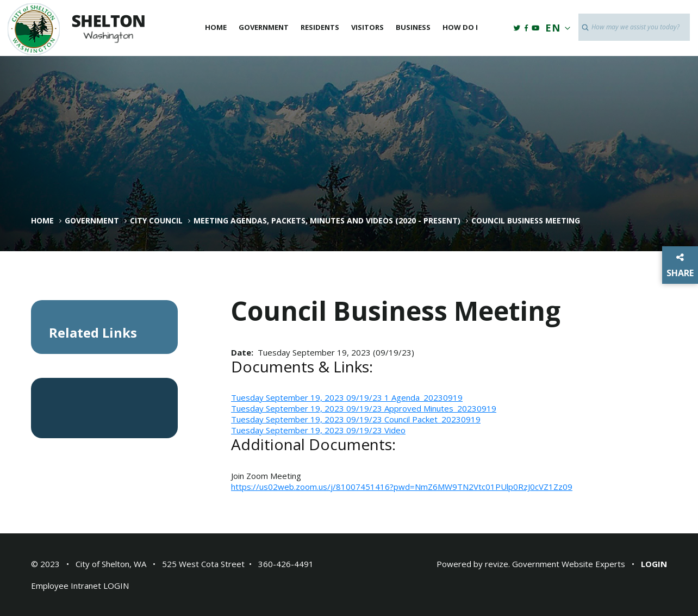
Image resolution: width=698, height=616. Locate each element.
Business (413, 27)
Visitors (367, 27)
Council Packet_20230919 (432, 419)
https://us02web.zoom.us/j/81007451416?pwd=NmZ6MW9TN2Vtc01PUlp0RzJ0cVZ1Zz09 (402, 487)
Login (654, 564)
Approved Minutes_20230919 (440, 408)
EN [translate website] (556, 28)
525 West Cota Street (203, 564)
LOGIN (116, 586)
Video (395, 430)
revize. (497, 564)
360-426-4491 (286, 564)
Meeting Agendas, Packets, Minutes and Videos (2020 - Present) (327, 221)
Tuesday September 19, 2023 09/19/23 (308, 397)
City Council (156, 221)
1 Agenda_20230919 (423, 397)
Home (216, 27)
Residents (320, 27)
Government (264, 27)
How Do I (460, 27)
